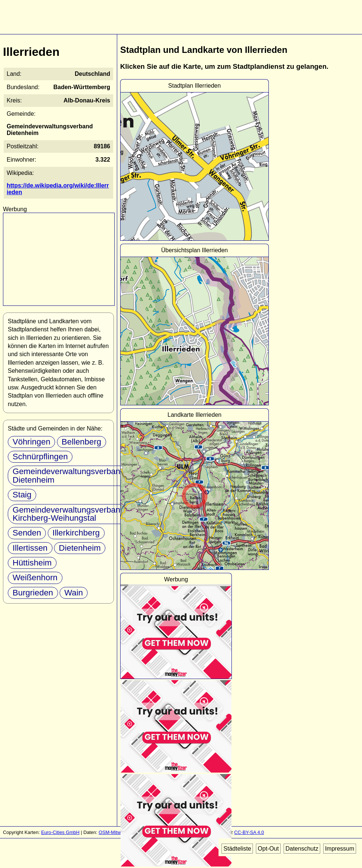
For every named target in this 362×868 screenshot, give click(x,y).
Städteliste (237, 849)
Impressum (340, 849)
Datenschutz (302, 849)
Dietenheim (80, 548)
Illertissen (30, 548)
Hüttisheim (32, 563)
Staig (22, 495)
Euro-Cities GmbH (60, 832)
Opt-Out (268, 849)
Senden (27, 533)
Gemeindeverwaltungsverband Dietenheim (69, 475)
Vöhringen (31, 442)
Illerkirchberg (76, 533)
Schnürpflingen (40, 457)
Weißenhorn (35, 577)
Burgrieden (33, 593)
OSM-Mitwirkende (118, 832)
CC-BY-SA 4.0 (249, 832)
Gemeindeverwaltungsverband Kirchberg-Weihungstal (69, 514)
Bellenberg (82, 442)
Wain (74, 593)
